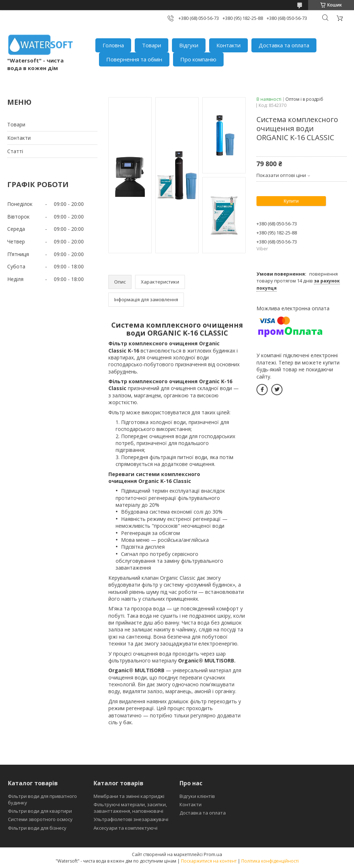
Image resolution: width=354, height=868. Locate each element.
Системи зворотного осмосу (40, 819)
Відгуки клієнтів (197, 796)
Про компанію (198, 59)
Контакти (228, 45)
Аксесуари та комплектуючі (126, 828)
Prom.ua (213, 854)
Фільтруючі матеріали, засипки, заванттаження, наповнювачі (130, 808)
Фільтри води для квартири (40, 811)
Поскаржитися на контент (209, 861)
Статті (15, 151)
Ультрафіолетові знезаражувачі (131, 819)
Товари (152, 45)
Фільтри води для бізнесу (37, 828)
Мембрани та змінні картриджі (129, 796)
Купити (291, 201)
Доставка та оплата (284, 45)
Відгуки (189, 45)
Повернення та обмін (134, 59)
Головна (113, 45)
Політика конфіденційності (270, 861)
